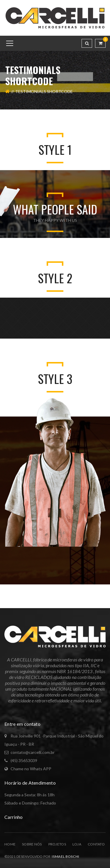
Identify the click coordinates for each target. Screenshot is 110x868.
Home (10, 844)
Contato (96, 844)
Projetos (57, 844)
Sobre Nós (32, 844)
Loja (77, 844)
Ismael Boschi (65, 856)
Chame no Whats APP (31, 769)
